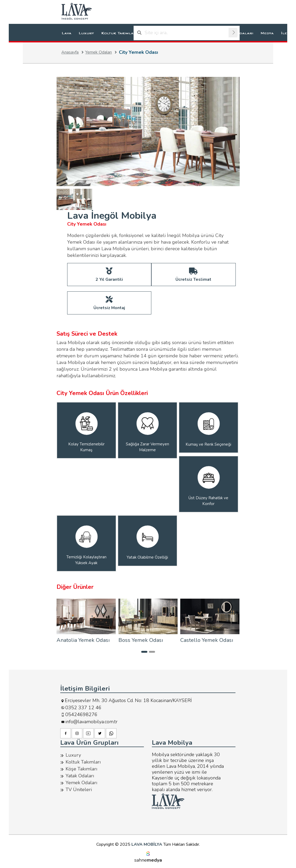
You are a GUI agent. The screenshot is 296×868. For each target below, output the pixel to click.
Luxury (86, 33)
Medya (267, 33)
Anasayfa (73, 52)
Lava (67, 33)
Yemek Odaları (102, 52)
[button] (144, 652)
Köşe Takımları (81, 769)
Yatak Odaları (80, 775)
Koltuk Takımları (119, 33)
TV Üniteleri (79, 789)
